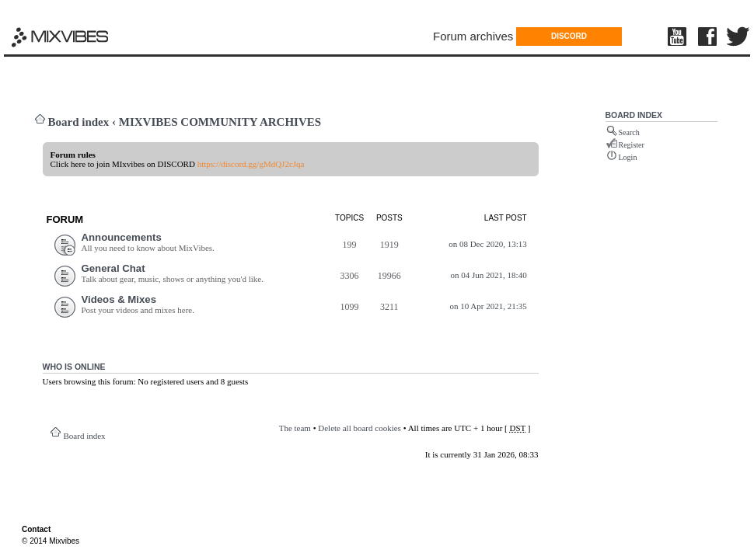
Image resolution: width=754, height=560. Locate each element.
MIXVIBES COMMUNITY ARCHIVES (220, 122)
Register (632, 145)
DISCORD (569, 36)
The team (295, 428)
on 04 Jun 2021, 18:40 (489, 275)
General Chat (113, 268)
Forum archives (473, 36)
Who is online (74, 367)
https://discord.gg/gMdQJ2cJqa (251, 164)
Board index (79, 122)
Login (628, 157)
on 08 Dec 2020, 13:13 (488, 244)
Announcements (122, 237)
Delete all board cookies (360, 428)
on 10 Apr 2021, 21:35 (488, 306)
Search (629, 132)
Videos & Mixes (119, 299)
